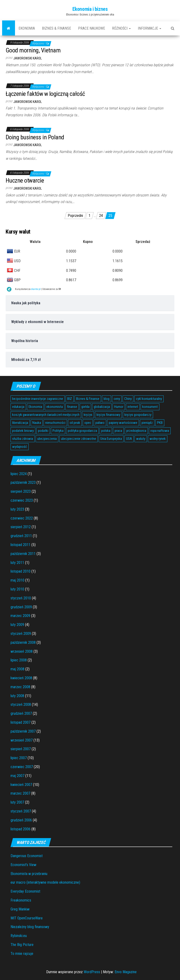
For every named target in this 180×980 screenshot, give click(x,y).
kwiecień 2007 (21, 785)
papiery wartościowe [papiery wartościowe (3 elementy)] (123, 423)
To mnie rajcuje (22, 954)
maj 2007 (17, 776)
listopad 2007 (21, 722)
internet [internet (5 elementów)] (133, 407)
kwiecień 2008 (21, 678)
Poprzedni (75, 216)
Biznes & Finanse (56, 28)
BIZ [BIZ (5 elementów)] (70, 399)
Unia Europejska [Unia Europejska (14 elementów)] (111, 439)
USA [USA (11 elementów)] (129, 439)
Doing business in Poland (35, 137)
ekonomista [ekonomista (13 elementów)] (55, 407)
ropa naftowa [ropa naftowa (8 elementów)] (160, 431)
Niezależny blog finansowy (30, 927)
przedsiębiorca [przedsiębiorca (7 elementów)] (136, 431)
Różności (121, 28)
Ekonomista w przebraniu (29, 874)
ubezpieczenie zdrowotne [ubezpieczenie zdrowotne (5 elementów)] (79, 439)
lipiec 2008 (19, 660)
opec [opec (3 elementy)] (88, 423)
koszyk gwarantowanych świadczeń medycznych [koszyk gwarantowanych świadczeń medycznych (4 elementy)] (46, 415)
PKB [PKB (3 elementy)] (160, 423)
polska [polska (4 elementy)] (106, 431)
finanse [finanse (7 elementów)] (72, 407)
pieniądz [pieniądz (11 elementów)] (147, 423)
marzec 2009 (20, 616)
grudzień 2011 (21, 536)
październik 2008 (23, 642)
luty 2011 (17, 563)
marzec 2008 (20, 687)
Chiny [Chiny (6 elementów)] (128, 399)
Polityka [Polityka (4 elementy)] (58, 431)
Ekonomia (27, 28)
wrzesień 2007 (22, 740)
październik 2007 (23, 731)
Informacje (150, 28)
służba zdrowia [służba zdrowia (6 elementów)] (23, 439)
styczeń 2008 (21, 705)
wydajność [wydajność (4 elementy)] (20, 447)
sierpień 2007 (21, 749)
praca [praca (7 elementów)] (118, 431)
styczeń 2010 (21, 598)
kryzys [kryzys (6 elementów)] (88, 415)
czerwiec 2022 (22, 518)
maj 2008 (17, 669)
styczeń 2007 (21, 811)
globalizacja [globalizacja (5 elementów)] (102, 407)
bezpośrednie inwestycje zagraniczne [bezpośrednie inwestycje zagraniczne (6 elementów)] (38, 399)
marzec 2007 (20, 793)
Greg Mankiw (20, 909)
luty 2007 (17, 802)
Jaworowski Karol (28, 58)
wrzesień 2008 (22, 651)
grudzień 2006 (21, 820)
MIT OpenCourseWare (27, 918)
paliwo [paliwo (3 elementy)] (100, 423)
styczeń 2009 (21, 634)
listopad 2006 (21, 829)
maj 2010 (17, 580)
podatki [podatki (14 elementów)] (43, 431)
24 (101, 216)
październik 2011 (23, 554)
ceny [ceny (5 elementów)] (117, 399)
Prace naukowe (92, 28)
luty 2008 (17, 696)
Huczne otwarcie (25, 180)
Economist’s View (23, 865)
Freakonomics (21, 900)
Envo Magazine (126, 972)
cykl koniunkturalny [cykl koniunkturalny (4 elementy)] (149, 399)
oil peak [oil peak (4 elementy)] (75, 423)
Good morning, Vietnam (33, 50)
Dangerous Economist (27, 856)
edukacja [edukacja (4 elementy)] (18, 407)
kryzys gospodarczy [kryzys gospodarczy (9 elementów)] (138, 415)
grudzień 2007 (21, 713)
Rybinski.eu (19, 936)
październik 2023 (23, 482)
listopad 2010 (21, 571)
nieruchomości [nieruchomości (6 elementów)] (55, 423)
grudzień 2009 (21, 607)
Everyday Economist (25, 891)
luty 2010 (17, 589)
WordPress (92, 972)
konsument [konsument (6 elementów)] (150, 407)
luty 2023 (17, 509)
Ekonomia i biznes (90, 9)
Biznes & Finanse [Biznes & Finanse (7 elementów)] (88, 399)
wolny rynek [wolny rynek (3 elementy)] (158, 439)
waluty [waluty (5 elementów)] (141, 439)
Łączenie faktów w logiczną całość (45, 94)
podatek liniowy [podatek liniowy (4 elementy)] (23, 431)
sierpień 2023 (21, 491)
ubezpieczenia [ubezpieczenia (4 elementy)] (47, 439)
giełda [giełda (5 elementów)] (85, 407)
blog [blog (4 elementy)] (107, 399)
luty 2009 (17, 625)
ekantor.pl (36, 289)
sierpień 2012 (21, 527)
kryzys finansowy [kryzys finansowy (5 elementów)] (108, 415)
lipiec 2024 (19, 474)
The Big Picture (22, 945)
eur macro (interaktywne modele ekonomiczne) (45, 882)
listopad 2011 (21, 545)
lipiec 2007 (19, 758)
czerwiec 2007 (22, 767)
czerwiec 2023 (22, 500)
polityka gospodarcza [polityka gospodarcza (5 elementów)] (82, 431)
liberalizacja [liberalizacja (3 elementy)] (20, 423)
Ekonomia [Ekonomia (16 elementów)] (35, 407)
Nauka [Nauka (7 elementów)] (37, 423)
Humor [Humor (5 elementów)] (119, 407)
